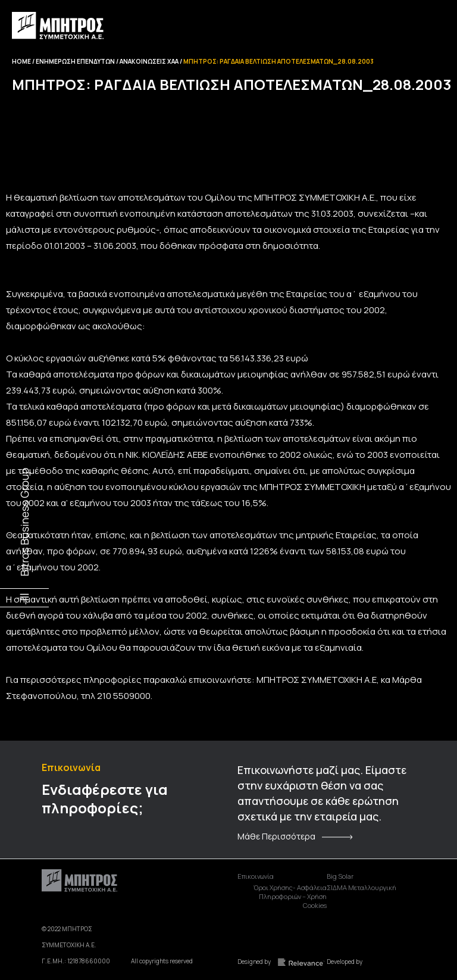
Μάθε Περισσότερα (276, 837)
